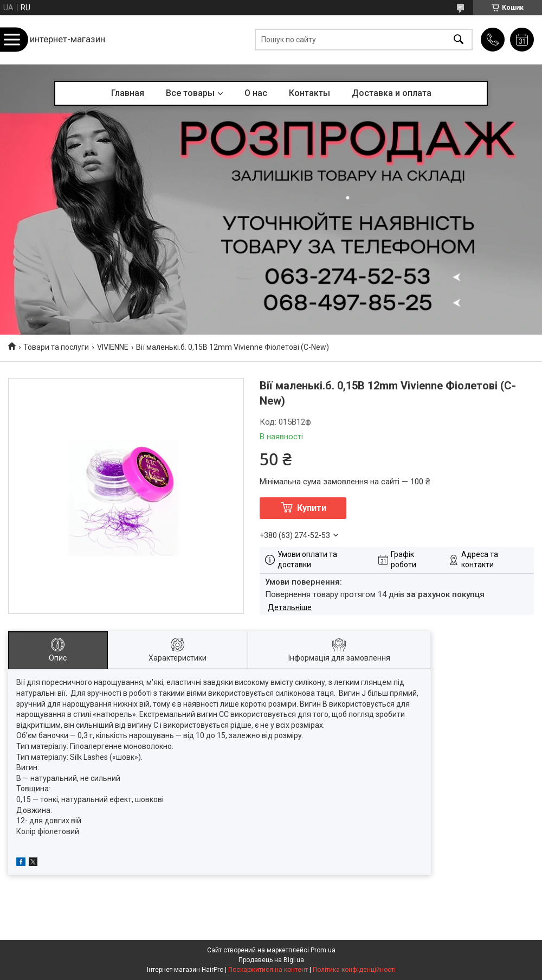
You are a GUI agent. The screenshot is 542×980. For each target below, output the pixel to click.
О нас (256, 93)
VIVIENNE (113, 347)
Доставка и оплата (392, 93)
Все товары (190, 93)
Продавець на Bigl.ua (271, 960)
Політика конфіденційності (354, 970)
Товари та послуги (56, 347)
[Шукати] (459, 40)
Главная (128, 93)
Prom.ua (323, 950)
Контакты (309, 93)
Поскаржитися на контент (268, 970)
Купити (312, 508)
